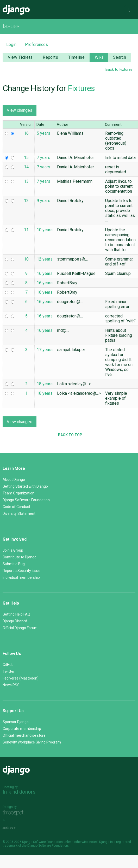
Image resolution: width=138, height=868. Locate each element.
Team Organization (18, 493)
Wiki (99, 57)
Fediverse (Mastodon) (21, 678)
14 (26, 167)
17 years (45, 350)
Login (11, 45)
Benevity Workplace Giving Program (32, 742)
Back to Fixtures (119, 70)
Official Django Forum (20, 628)
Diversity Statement (19, 513)
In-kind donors (19, 792)
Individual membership (21, 577)
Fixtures (81, 88)
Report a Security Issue (21, 571)
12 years (45, 259)
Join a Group (13, 550)
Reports (50, 57)
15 (26, 158)
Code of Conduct (16, 507)
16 (26, 133)
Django (16, 10)
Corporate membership (22, 729)
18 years (45, 384)
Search (120, 57)
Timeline (76, 57)
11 (26, 230)
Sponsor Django (16, 722)
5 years (43, 133)
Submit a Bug (14, 564)
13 (26, 181)
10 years (45, 230)
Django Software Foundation (26, 500)
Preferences (36, 45)
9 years (43, 201)
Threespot (15, 813)
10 (26, 259)
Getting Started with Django (25, 486)
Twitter (9, 671)
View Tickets (20, 57)
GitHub (8, 665)
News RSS (11, 685)
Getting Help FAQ (16, 614)
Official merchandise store (24, 735)
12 (26, 201)
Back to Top (69, 435)
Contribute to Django (20, 557)
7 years (43, 158)
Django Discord (15, 621)
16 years (45, 273)
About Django (14, 480)
